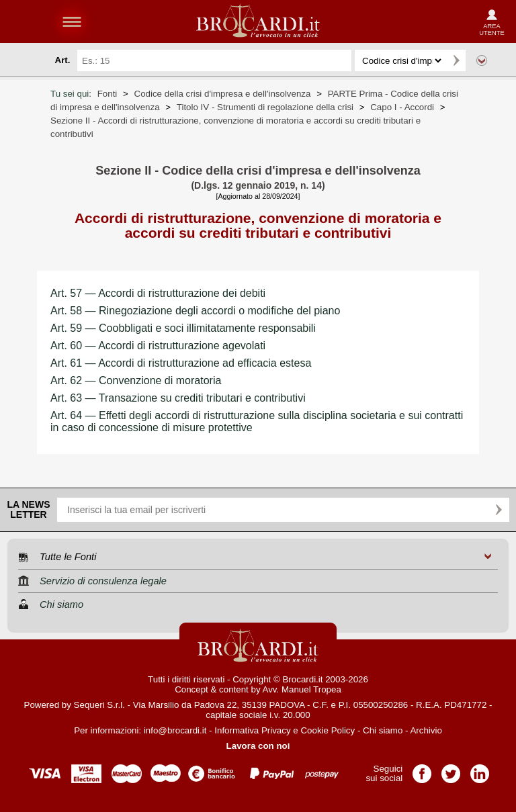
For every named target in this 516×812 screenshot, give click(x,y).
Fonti (107, 94)
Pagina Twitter (451, 769)
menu (72, 21)
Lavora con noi (258, 746)
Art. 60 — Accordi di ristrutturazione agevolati (158, 346)
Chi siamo (383, 730)
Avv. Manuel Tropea (302, 689)
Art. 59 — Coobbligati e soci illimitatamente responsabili (183, 328)
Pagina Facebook (422, 769)
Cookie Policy (328, 730)
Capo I (402, 107)
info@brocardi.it (175, 730)
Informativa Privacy (252, 730)
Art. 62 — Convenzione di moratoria (136, 380)
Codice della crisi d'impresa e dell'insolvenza (223, 94)
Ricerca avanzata (482, 60)
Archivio (426, 730)
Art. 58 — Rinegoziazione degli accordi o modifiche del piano (195, 311)
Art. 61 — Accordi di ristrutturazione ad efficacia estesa (181, 363)
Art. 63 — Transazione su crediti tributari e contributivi (178, 398)
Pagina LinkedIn (480, 769)
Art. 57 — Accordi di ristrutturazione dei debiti (158, 293)
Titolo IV (265, 107)
